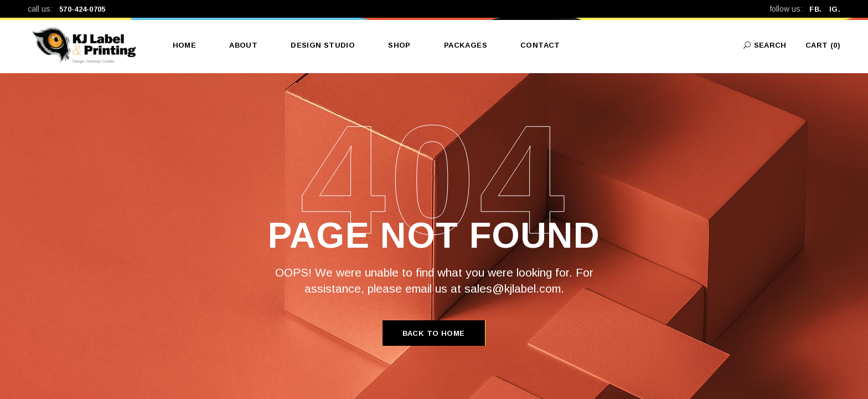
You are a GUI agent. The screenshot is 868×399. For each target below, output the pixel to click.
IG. (835, 9)
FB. (819, 9)
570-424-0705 (82, 9)
